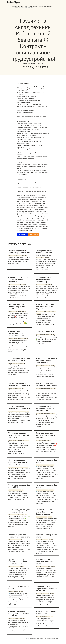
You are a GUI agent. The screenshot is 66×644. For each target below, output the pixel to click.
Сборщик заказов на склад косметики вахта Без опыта (19, 614)
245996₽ (24, 285)
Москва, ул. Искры (40, 258)
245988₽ (53, 413)
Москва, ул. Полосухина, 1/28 (15, 490)
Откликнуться (22, 234)
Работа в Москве (33, 6)
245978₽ (52, 594)
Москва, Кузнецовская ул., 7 (15, 285)
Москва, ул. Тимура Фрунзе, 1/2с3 (43, 617)
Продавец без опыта (45, 331)
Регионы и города (40, 639)
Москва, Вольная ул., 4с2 (41, 285)
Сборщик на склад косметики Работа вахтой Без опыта (17, 334)
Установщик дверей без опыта (46, 461)
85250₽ (49, 440)
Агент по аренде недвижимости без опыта (44, 562)
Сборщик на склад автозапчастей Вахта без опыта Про (45, 280)
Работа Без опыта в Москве (45, 6)
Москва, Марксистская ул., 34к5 (43, 567)
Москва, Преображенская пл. (42, 465)
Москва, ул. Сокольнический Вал (16, 467)
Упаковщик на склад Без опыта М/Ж (19, 486)
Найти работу (34, 234)
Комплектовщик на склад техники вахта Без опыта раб (18, 462)
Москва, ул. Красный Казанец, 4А (16, 339)
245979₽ (21, 567)
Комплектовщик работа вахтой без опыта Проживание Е (46, 360)
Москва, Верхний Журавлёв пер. (43, 413)
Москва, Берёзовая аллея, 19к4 (43, 334)
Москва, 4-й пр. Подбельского (43, 594)
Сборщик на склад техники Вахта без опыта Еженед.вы (44, 253)
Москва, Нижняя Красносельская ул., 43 (45, 388)
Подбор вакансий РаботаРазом (20, 6)
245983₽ (26, 467)
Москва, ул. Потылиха (13, 592)
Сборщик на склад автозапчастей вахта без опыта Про (45, 408)
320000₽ (53, 567)
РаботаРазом (27, 230)
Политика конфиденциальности (51, 639)
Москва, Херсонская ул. (41, 440)
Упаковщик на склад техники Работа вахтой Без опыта (19, 435)
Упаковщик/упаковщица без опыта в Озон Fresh (19, 359)
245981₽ (53, 365)
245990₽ (38, 313)
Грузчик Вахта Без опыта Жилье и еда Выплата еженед (44, 512)
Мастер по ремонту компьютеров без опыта (19, 252)
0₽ (26, 256)
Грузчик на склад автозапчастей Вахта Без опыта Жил (18, 562)
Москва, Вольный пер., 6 (14, 619)
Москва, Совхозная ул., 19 (14, 540)
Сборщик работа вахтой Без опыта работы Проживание (19, 280)
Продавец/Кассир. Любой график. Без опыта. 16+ (17, 307)
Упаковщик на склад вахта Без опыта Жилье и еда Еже (46, 307)
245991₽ (47, 258)
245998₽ (22, 619)
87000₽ (24, 312)
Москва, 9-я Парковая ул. (41, 517)
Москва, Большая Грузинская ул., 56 (16, 440)
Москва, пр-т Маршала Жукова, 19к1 (16, 515)
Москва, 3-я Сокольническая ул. (43, 365)
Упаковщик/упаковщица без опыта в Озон (19, 511)
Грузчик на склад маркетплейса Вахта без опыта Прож (47, 589)
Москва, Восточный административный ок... (46, 312)
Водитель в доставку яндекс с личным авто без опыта (46, 435)
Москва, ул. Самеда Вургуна (42, 540)
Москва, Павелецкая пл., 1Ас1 (15, 312)
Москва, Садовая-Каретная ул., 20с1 (16, 256)
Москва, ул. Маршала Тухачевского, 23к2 (17, 411)
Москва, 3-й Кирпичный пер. (42, 490)
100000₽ (52, 334)
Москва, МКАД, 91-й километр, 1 (16, 363)
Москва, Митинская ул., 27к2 (15, 388)
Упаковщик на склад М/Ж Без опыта (46, 613)
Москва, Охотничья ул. (14, 567)
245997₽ (26, 339)
